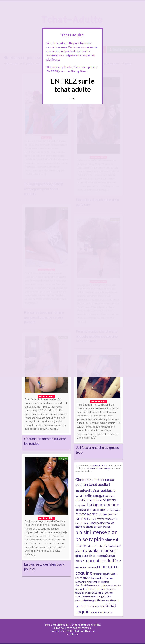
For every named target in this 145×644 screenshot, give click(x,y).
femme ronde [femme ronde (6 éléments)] (86, 518)
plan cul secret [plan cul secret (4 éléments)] (112, 546)
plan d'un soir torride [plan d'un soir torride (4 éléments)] (89, 556)
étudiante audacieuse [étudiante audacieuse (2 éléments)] (102, 612)
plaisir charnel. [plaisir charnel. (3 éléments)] (103, 527)
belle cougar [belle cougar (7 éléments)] (94, 495)
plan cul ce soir (100, 465)
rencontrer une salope (99, 468)
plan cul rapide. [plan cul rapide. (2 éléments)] (95, 546)
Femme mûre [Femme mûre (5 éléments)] (108, 514)
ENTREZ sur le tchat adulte (72, 85)
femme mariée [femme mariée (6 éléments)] (87, 514)
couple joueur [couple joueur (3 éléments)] (95, 500)
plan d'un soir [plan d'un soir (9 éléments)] (105, 551)
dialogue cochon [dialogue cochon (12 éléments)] (103, 505)
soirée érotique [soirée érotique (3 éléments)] (96, 606)
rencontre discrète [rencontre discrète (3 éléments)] (86, 582)
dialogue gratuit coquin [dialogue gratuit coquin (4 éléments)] (90, 510)
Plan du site (72, 634)
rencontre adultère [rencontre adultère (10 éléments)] (103, 560)
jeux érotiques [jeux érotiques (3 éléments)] (83, 523)
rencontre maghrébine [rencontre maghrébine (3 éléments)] (99, 596)
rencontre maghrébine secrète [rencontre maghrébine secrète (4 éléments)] (94, 600)
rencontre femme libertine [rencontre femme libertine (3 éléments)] (90, 589)
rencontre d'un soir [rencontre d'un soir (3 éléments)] (103, 578)
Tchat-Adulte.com (56, 624)
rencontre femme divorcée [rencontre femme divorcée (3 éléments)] (106, 586)
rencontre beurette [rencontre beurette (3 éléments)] (86, 567)
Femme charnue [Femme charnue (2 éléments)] (113, 510)
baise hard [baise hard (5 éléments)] (83, 491)
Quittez (73, 99)
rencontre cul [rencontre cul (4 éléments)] (84, 578)
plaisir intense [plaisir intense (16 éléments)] (91, 532)
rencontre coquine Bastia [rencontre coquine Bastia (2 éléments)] (105, 574)
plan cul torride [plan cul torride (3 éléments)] (84, 551)
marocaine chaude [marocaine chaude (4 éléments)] (103, 523)
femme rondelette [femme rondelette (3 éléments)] (107, 519)
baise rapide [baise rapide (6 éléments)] (100, 490)
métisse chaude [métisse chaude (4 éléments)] (85, 527)
